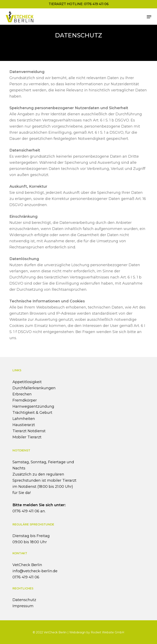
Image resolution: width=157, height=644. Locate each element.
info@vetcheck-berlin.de (35, 571)
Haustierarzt (24, 425)
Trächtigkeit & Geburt (32, 413)
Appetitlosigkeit (27, 382)
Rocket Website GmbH (108, 632)
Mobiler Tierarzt (27, 437)
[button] (149, 17)
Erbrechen (22, 394)
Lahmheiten (24, 419)
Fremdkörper (25, 400)
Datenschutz (24, 600)
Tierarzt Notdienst (29, 431)
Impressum (23, 606)
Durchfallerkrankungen (34, 388)
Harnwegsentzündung (33, 406)
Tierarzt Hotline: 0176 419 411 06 (79, 4)
